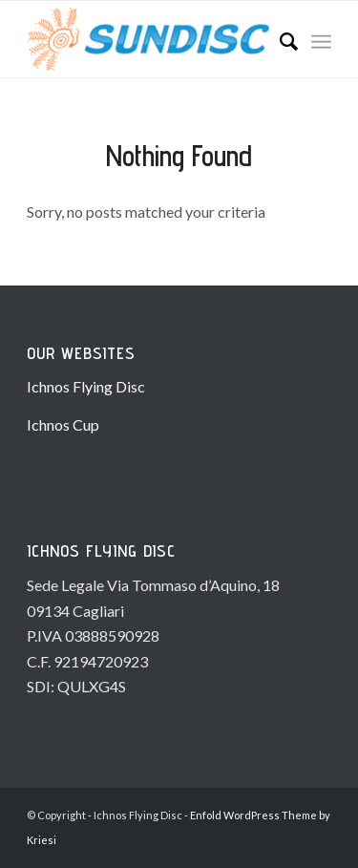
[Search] (279, 39)
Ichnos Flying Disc (86, 386)
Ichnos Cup (63, 424)
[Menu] (321, 39)
